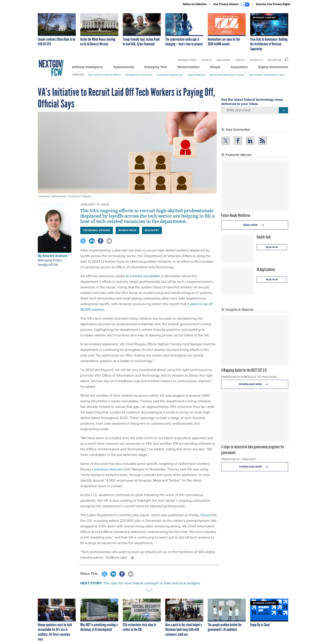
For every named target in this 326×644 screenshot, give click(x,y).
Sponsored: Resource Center (227, 75)
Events (206, 60)
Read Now (255, 225)
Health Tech (264, 237)
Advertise (275, 60)
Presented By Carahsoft (239, 459)
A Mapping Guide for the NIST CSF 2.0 (244, 370)
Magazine (224, 60)
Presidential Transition (139, 75)
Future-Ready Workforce (236, 215)
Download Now (255, 384)
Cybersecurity (124, 67)
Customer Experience (170, 75)
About (240, 60)
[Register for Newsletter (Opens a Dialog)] (283, 110)
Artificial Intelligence (88, 67)
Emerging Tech (156, 67)
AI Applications (266, 269)
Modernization (189, 67)
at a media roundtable (143, 276)
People (215, 67)
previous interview (109, 469)
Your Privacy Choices (231, 4)
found (205, 515)
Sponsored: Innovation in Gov (267, 75)
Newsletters (187, 60)
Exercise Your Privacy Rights (273, 4)
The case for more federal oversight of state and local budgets (152, 583)
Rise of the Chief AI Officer (105, 75)
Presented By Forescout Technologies (249, 377)
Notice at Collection (195, 4)
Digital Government (273, 67)
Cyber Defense (196, 75)
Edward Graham (55, 256)
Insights (256, 60)
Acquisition (239, 67)
